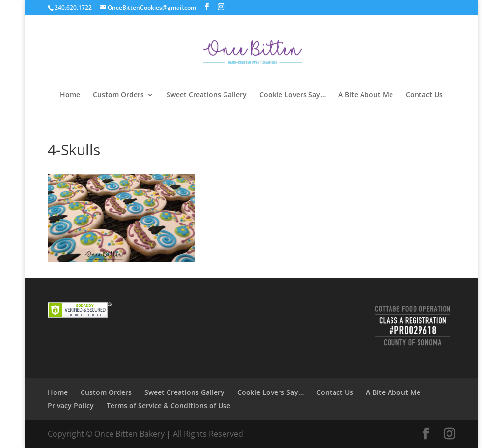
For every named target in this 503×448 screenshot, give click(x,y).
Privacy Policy (71, 406)
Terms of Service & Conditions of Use (168, 406)
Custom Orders (118, 95)
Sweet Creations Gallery (207, 95)
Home (70, 95)
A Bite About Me (366, 95)
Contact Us (424, 95)
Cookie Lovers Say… (293, 95)
